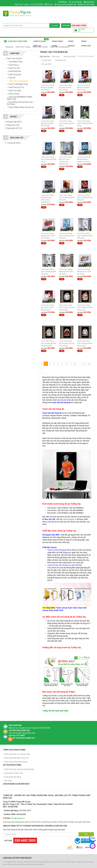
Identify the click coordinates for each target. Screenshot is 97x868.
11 (84, 364)
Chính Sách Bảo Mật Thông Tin (17, 758)
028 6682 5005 (79, 25)
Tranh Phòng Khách (26, 862)
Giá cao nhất (46, 64)
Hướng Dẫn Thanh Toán (14, 773)
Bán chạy (56, 56)
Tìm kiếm (55, 26)
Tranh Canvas (71, 42)
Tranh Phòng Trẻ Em (53, 862)
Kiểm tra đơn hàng (87, 4)
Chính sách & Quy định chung (16, 762)
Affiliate (63, 2)
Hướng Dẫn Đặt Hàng (13, 777)
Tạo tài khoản (75, 2)
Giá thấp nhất (61, 60)
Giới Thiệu (8, 781)
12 (89, 364)
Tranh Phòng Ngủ (40, 862)
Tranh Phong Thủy (86, 42)
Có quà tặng (46, 60)
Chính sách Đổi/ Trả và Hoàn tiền (17, 754)
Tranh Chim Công (16, 864)
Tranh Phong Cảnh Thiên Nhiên (33, 864)
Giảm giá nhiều (70, 56)
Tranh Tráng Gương (57, 42)
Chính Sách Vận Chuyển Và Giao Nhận (19, 769)
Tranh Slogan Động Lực (39, 42)
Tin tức (50, 4)
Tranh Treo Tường (21, 4)
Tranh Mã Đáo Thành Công (70, 862)
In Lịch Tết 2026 (37, 4)
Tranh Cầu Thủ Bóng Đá (59, 47)
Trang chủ (9, 47)
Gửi (86, 834)
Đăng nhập (89, 2)
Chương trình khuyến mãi (66, 4)
